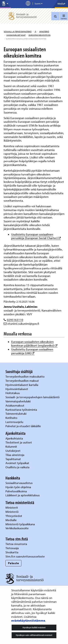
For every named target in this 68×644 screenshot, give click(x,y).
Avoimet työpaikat (17, 463)
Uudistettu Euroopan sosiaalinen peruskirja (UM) (32, 351)
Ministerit (12, 507)
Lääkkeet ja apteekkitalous (23, 495)
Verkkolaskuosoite (17, 528)
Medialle (11, 520)
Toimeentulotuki (16, 413)
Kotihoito (11, 418)
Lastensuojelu (15, 422)
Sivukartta (12, 552)
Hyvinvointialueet (17, 389)
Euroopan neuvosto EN (39, 35)
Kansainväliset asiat (16, 35)
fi (35, 31)
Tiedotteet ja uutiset (19, 442)
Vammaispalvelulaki (18, 401)
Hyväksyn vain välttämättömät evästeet (34, 635)
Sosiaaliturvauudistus (19, 483)
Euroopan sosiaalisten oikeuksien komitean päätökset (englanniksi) (34, 344)
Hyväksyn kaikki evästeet (34, 627)
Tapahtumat (13, 459)
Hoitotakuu (13, 393)
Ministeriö (44, 31)
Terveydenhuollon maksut (22, 381)
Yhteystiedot (14, 516)
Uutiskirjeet (13, 451)
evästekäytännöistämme (28, 620)
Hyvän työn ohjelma (18, 487)
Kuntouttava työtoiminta (21, 410)
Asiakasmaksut (15, 405)
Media (61, 4)
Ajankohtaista (14, 438)
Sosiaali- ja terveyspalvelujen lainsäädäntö (33, 397)
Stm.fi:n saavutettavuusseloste (25, 556)
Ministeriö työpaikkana (20, 524)
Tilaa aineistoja (15, 455)
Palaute (14, 563)
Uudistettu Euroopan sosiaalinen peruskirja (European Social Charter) (36, 236)
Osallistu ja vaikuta (17, 467)
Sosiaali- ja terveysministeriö (18, 31)
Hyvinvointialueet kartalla (22, 385)
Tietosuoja (12, 548)
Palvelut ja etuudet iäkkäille (23, 426)
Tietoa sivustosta (16, 544)
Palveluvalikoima (16, 491)
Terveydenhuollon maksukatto (25, 376)
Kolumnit (12, 446)
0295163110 (15, 320)
